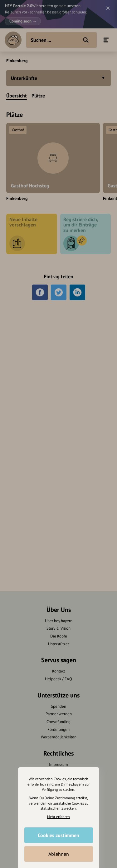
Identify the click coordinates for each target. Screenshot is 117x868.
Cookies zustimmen (58, 835)
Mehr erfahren (58, 817)
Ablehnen (59, 854)
